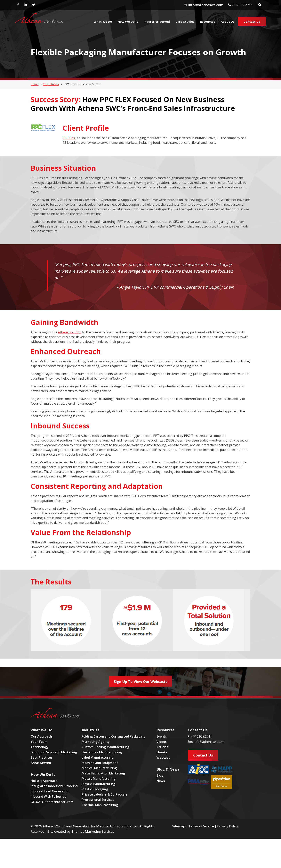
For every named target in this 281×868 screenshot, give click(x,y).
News (161, 781)
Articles (162, 747)
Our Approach (41, 736)
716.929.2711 (203, 736)
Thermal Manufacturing (100, 805)
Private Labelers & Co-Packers (105, 794)
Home (35, 84)
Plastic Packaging (95, 789)
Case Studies (51, 84)
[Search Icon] (260, 5)
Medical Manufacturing (99, 768)
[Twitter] (33, 5)
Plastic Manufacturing (98, 784)
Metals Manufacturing (99, 779)
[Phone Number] (242, 5)
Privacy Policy (228, 826)
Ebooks (162, 752)
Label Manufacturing (97, 757)
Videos (162, 742)
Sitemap (179, 826)
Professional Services (98, 800)
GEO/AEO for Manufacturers (52, 802)
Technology (40, 747)
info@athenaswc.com (209, 742)
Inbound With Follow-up (49, 797)
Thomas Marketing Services (93, 831)
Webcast (163, 757)
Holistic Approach (44, 781)
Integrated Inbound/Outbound (54, 786)
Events (162, 736)
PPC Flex (69, 138)
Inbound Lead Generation (50, 791)
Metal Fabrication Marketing (103, 773)
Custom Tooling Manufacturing (105, 747)
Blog (160, 775)
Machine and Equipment (100, 763)
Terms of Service (201, 826)
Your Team (39, 742)
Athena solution (70, 332)
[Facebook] (17, 5)
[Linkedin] (25, 5)
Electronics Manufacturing (102, 752)
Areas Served (41, 763)
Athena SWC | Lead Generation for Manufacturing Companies (90, 826)
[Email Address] (208, 5)
